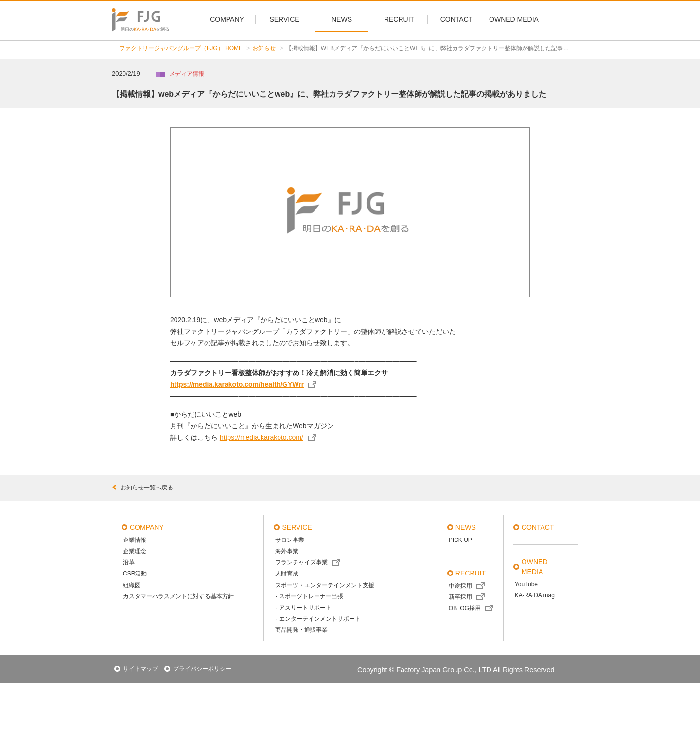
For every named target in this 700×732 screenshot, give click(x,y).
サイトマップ (140, 669)
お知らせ (264, 48)
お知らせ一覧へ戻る (142, 488)
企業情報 (135, 540)
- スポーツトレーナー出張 (309, 596)
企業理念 (135, 551)
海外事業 (287, 551)
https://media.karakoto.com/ (262, 437)
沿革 (129, 562)
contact (538, 527)
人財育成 (287, 574)
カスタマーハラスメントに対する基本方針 (178, 596)
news (466, 527)
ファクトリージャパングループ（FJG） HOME (181, 48)
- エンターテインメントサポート (318, 619)
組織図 (132, 585)
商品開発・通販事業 (301, 630)
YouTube (526, 584)
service (297, 527)
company (147, 527)
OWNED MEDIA (535, 567)
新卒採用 (460, 597)
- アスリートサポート (303, 608)
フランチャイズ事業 (301, 562)
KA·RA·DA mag (535, 595)
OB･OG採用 (465, 608)
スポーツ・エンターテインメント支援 (325, 585)
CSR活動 (135, 574)
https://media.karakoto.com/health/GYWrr (237, 384)
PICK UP (460, 540)
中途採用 (460, 586)
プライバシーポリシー (202, 669)
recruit (471, 573)
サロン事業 (290, 540)
